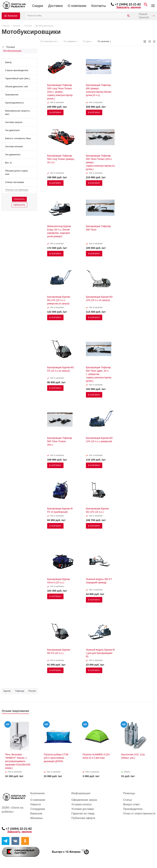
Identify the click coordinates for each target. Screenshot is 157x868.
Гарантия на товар (83, 814)
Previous (147, 712)
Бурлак (7, 691)
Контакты (99, 6)
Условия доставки (82, 809)
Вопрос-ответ (131, 804)
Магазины (36, 818)
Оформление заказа (84, 800)
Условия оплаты (81, 804)
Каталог (13, 16)
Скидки (38, 6)
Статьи (128, 800)
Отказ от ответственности (139, 814)
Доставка (55, 6)
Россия (32, 691)
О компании (77, 6)
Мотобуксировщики (12, 51)
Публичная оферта (83, 818)
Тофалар (20, 691)
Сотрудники (38, 809)
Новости (36, 804)
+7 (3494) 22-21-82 (128, 4)
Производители (133, 809)
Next (153, 712)
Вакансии (36, 814)
